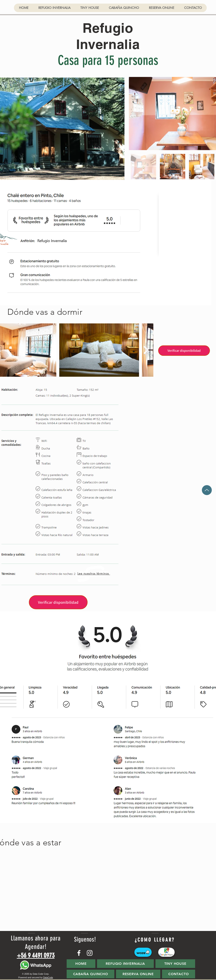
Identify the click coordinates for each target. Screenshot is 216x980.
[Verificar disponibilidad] (184, 351)
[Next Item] (146, 350)
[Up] (207, 490)
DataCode (48, 978)
